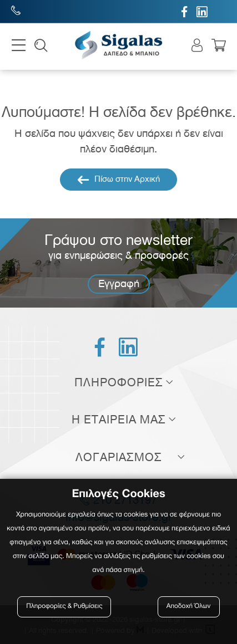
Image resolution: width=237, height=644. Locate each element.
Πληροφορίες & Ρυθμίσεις (64, 607)
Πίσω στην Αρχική (118, 180)
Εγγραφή (119, 283)
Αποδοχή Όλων (189, 607)
